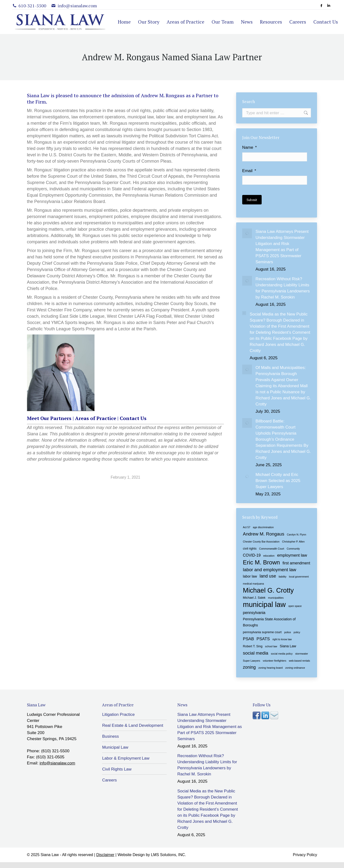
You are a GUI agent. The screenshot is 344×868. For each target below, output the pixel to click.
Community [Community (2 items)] (293, 548)
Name (249, 147)
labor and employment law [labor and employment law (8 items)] (270, 569)
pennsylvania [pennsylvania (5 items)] (254, 612)
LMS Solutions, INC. (168, 855)
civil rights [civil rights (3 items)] (250, 548)
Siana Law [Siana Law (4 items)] (288, 646)
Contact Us (133, 418)
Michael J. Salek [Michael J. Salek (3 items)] (254, 597)
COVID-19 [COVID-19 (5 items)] (252, 555)
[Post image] (247, 233)
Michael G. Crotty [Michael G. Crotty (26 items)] (268, 590)
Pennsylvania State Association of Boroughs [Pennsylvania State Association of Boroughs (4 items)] (269, 622)
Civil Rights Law (117, 769)
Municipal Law (115, 747)
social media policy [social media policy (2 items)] (282, 653)
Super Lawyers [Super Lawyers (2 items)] (252, 660)
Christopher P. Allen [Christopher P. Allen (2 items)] (293, 541)
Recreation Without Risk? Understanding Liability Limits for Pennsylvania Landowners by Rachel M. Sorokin (283, 288)
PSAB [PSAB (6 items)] (248, 639)
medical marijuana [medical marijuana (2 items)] (253, 583)
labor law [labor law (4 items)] (250, 576)
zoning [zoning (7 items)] (249, 667)
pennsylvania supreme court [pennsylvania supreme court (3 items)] (262, 632)
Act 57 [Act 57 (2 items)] (247, 527)
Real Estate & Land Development (133, 725)
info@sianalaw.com (57, 763)
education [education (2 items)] (269, 555)
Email (249, 171)
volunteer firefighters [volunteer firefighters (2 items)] (275, 660)
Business (110, 736)
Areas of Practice (96, 418)
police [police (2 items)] (288, 632)
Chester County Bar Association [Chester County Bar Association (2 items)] (261, 541)
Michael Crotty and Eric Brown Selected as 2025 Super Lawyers (278, 480)
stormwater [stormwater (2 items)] (302, 653)
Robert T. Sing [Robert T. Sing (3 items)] (253, 646)
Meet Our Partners (49, 418)
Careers (109, 780)
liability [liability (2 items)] (283, 576)
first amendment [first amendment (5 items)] (296, 563)
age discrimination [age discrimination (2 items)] (263, 527)
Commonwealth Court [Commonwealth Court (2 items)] (272, 548)
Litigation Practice (118, 714)
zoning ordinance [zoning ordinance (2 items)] (295, 667)
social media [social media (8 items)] (256, 653)
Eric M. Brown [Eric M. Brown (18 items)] (261, 562)
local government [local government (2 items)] (299, 576)
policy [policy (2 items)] (297, 632)
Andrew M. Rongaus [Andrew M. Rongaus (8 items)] (264, 534)
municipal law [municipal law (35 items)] (264, 604)
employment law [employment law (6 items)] (292, 555)
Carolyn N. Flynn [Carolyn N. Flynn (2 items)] (297, 534)
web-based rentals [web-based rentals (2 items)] (299, 660)
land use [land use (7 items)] (268, 576)
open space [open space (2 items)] (295, 606)
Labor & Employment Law (126, 758)
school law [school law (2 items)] (271, 646)
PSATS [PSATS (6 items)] (263, 639)
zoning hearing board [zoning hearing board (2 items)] (270, 667)
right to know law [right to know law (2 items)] (282, 639)
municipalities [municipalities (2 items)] (276, 597)
